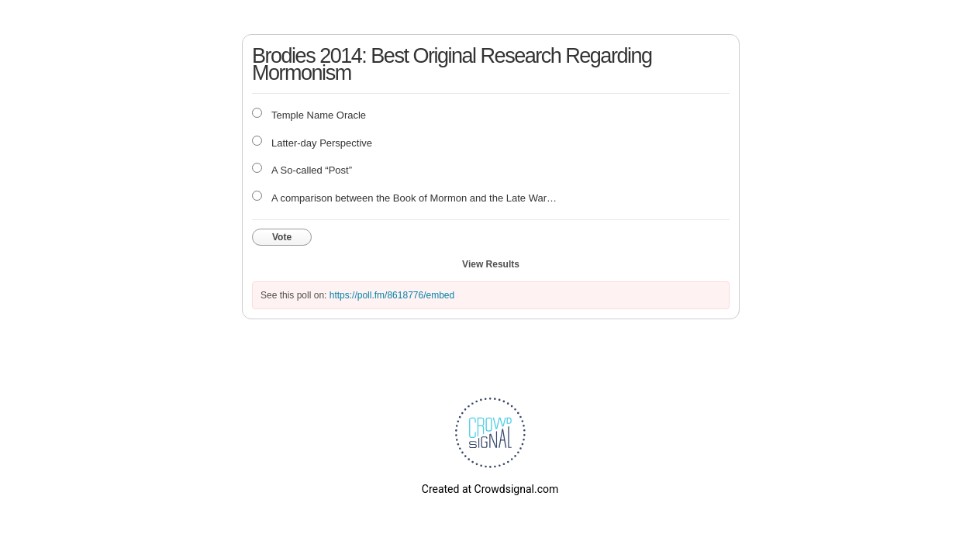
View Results (491, 264)
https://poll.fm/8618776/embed (392, 295)
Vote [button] (282, 237)
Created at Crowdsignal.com (490, 489)
